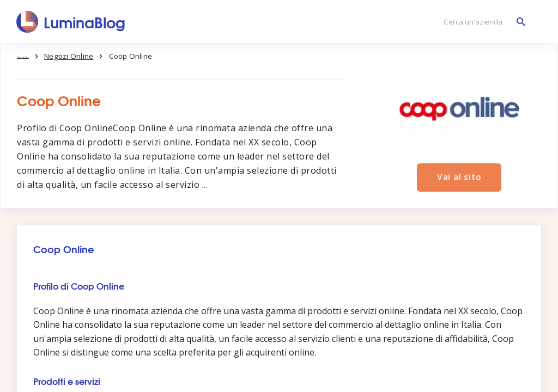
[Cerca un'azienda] (482, 22)
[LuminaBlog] (71, 22)
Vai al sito (459, 176)
